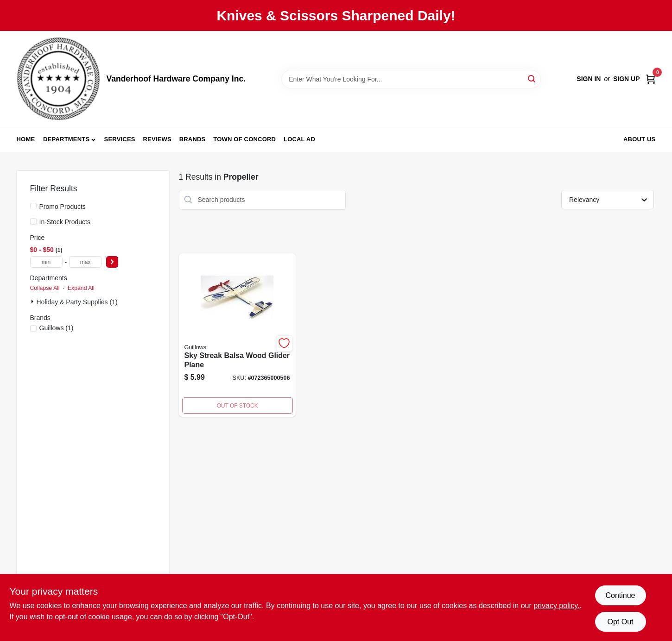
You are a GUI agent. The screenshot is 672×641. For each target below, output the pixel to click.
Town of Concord (244, 139)
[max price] (85, 262)
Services (120, 139)
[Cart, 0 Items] (651, 79)
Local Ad (299, 139)
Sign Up (627, 79)
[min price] (46, 262)
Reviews (157, 139)
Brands (193, 139)
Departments (66, 139)
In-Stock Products (65, 222)
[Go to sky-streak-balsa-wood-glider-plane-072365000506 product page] (237, 335)
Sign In (589, 79)
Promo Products (63, 207)
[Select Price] (112, 262)
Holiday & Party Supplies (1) (77, 302)
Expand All (81, 288)
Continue (620, 595)
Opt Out (620, 622)
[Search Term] (411, 79)
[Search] (532, 79)
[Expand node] (33, 302)
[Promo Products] (33, 206)
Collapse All (45, 288)
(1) (57, 328)
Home (26, 139)
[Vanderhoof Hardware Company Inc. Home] (58, 79)
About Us (640, 139)
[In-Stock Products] (33, 221)
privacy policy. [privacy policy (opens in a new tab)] (556, 606)
